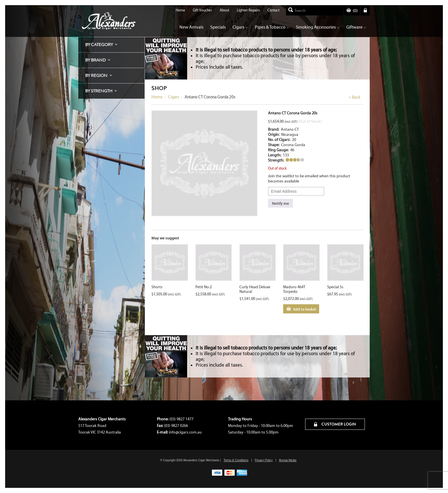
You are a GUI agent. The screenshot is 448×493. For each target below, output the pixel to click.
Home (180, 10)
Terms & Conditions (236, 460)
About (224, 10)
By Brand (95, 60)
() (352, 11)
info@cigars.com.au (185, 432)
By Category (99, 45)
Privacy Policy (264, 460)
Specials (218, 27)
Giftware (356, 27)
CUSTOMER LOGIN (335, 424)
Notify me (280, 203)
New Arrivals (191, 27)
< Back (354, 97)
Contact (273, 10)
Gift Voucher (202, 10)
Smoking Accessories (318, 27)
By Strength (99, 91)
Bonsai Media (288, 460)
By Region (96, 75)
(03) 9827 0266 (176, 426)
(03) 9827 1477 (181, 419)
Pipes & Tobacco (272, 27)
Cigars (240, 27)
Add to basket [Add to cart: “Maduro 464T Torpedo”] (305, 309)
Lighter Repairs (248, 10)
